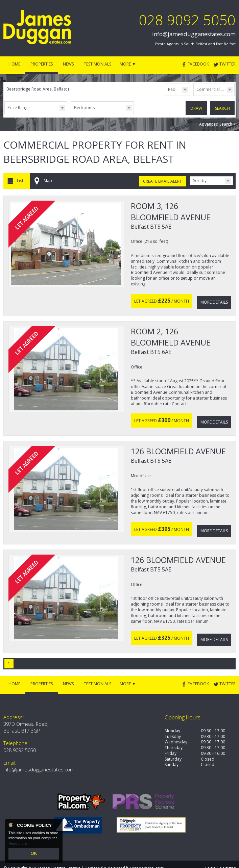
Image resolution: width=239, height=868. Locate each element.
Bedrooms (84, 108)
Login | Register (220, 854)
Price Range (19, 108)
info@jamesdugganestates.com (194, 34)
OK (34, 854)
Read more (18, 844)
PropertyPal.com (148, 854)
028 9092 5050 (187, 20)
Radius (174, 89)
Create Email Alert (162, 180)
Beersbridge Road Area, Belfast (39, 89)
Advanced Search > (217, 123)
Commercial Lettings (215, 89)
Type (194, 95)
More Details (214, 298)
